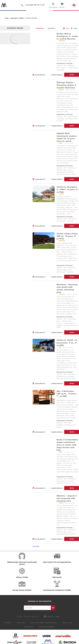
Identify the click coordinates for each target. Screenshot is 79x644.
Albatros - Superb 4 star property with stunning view (67, 498)
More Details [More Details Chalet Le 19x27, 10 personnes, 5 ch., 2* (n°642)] (57, 383)
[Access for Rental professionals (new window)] (44, 612)
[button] (62, 5)
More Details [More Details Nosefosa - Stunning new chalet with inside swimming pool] (57, 332)
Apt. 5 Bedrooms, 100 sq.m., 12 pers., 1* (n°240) (67, 394)
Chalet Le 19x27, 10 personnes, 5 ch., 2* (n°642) (67, 343)
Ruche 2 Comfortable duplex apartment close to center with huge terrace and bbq (67, 445)
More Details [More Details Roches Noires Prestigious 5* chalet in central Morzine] (57, 75)
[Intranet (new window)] (8, 612)
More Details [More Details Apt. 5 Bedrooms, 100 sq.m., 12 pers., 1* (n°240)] (57, 432)
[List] (66, 28)
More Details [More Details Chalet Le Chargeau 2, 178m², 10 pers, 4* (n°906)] (57, 226)
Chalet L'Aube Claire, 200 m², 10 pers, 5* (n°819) (67, 236)
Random (41, 28)
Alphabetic (52, 28)
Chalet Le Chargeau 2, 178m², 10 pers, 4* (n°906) (68, 189)
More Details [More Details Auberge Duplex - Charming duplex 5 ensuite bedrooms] (57, 126)
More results (36, 546)
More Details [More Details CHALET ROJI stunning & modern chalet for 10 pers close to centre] (57, 179)
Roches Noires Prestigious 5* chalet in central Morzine (67, 36)
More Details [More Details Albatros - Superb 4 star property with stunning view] (57, 539)
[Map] (74, 28)
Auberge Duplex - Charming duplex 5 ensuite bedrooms (66, 85)
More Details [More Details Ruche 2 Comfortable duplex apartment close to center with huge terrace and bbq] (57, 488)
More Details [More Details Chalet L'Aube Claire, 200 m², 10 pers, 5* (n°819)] (57, 277)
